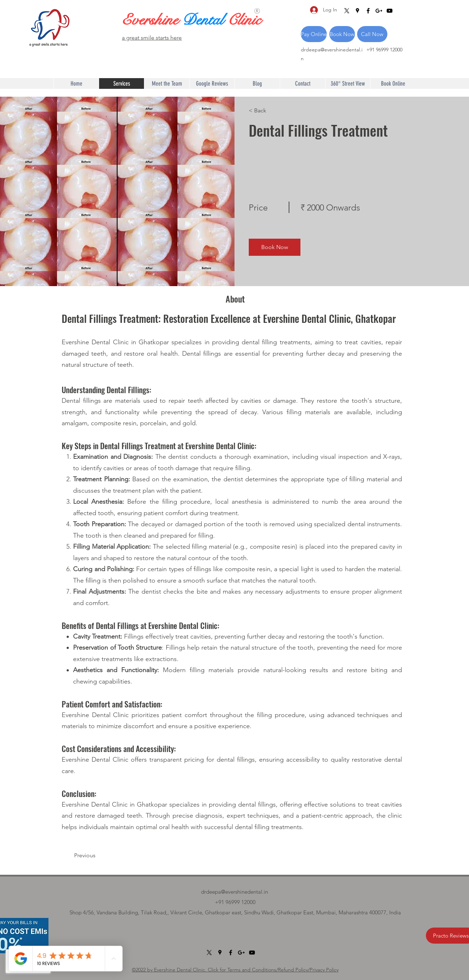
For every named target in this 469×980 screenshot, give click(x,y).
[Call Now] (372, 34)
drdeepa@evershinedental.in (234, 892)
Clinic (244, 20)
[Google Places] (357, 11)
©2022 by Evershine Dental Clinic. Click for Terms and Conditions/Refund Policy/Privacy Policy (235, 970)
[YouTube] (390, 11)
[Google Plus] (379, 11)
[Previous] (95, 855)
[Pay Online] (314, 34)
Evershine (152, 20)
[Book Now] (342, 34)
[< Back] (269, 111)
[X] (347, 11)
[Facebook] (368, 11)
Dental (205, 20)
